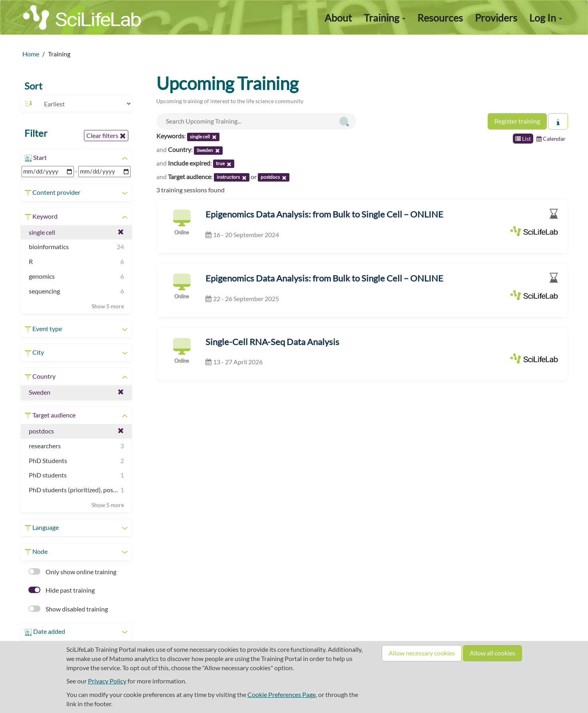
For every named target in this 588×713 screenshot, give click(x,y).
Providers (496, 18)
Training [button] (385, 18)
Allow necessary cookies (422, 653)
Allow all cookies (492, 653)
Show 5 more (108, 306)
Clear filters (106, 136)
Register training (517, 121)
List (523, 139)
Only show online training (72, 572)
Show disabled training (68, 609)
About (338, 18)
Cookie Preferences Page (282, 694)
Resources (440, 18)
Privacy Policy (107, 681)
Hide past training (62, 590)
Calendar (551, 139)
